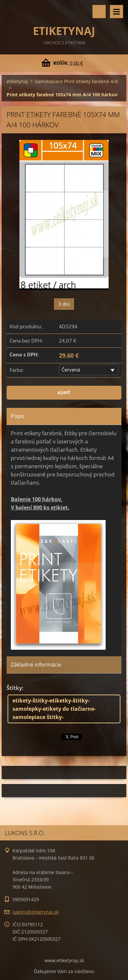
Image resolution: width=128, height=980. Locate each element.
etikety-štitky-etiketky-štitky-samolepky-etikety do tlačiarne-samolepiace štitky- (54, 709)
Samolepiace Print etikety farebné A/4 (76, 81)
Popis (18, 416)
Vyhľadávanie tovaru (99, 12)
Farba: (17, 370)
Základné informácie (36, 665)
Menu (116, 12)
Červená (71, 370)
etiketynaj (17, 81)
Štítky (14, 688)
